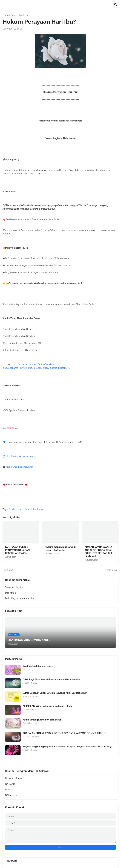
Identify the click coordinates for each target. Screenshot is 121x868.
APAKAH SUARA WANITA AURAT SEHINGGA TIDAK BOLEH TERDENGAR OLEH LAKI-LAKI (99, 552)
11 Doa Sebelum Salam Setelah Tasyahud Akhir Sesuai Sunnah (55, 693)
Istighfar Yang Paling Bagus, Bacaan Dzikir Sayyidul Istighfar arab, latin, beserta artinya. (68, 747)
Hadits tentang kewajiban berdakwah (42, 720)
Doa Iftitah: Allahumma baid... (38, 666)
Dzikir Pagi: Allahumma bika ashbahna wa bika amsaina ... (52, 679)
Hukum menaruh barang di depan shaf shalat (60, 549)
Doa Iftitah (10, 593)
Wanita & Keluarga (34, 509)
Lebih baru (10, 570)
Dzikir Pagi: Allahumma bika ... (20, 598)
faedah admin (21, 15)
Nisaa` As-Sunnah (14, 778)
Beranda (7, 15)
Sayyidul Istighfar (14, 587)
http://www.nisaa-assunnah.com (22, 456)
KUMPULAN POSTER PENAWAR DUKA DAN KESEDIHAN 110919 (17, 550)
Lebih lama (111, 570)
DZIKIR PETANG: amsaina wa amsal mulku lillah (47, 706)
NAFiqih (9, 790)
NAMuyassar (12, 795)
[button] (115, 5)
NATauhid (10, 784)
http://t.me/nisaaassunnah (20, 467)
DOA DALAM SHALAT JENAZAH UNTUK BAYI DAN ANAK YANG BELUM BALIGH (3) (64, 733)
